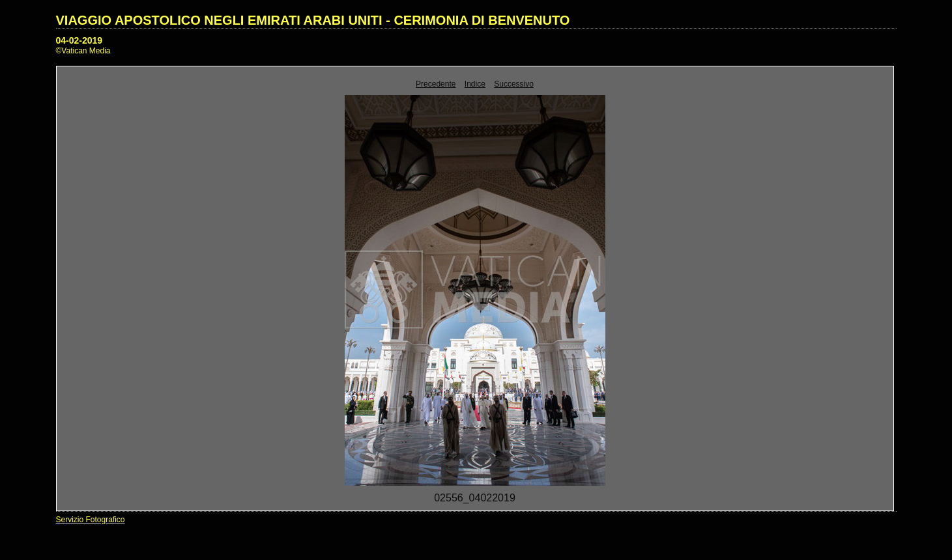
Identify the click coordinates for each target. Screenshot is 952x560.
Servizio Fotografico (91, 520)
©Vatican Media (83, 51)
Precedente (436, 84)
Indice (475, 84)
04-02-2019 (79, 40)
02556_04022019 (475, 498)
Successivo (514, 84)
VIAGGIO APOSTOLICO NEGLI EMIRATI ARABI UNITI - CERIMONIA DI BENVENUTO (313, 20)
